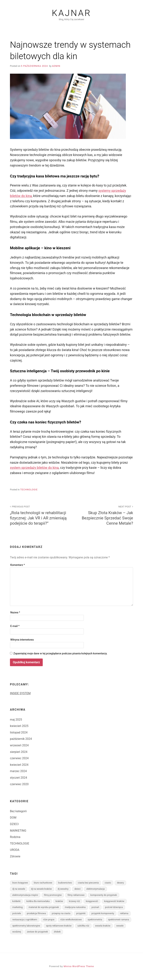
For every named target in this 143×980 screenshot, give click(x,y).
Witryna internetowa (22, 640)
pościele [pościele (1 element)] (17, 913)
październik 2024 (21, 739)
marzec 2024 (18, 771)
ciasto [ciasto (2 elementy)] (108, 883)
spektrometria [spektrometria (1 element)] (95, 919)
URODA (15, 850)
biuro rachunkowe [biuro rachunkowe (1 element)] (43, 883)
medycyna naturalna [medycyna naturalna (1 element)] (75, 907)
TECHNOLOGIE (29, 490)
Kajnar (71, 13)
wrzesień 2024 (19, 745)
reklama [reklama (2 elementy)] (124, 913)
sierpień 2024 (19, 752)
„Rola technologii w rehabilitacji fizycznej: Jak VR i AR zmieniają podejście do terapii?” (39, 515)
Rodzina (15, 837)
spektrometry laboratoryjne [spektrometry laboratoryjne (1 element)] (26, 926)
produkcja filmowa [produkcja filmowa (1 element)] (36, 913)
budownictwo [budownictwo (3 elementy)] (65, 883)
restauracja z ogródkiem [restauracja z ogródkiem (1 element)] (25, 919)
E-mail (15, 626)
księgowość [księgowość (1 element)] (92, 901)
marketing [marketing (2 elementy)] (17, 907)
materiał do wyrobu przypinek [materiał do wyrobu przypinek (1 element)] (44, 907)
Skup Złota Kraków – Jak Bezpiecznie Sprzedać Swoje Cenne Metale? (104, 515)
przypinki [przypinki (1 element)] (81, 913)
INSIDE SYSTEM (20, 693)
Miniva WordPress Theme (79, 966)
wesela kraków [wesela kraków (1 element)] (103, 926)
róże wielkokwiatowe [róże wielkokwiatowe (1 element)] (71, 919)
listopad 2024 (19, 732)
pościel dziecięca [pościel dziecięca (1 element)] (114, 907)
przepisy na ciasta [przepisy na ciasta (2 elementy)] (61, 913)
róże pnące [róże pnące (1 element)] (49, 919)
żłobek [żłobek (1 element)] (57, 932)
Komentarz (18, 565)
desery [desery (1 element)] (120, 883)
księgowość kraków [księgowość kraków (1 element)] (114, 901)
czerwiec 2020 (19, 784)
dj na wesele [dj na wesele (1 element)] (19, 889)
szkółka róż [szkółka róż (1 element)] (83, 926)
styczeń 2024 (18, 778)
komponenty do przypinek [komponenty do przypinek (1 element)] (104, 895)
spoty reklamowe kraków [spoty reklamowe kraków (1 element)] (59, 926)
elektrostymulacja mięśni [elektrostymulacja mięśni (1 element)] (25, 895)
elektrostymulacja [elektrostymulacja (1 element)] (95, 889)
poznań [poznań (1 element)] (95, 907)
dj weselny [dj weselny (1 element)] (63, 889)
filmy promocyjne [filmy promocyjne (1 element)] (53, 895)
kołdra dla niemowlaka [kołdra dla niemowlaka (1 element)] (38, 901)
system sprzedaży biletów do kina (34, 468)
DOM (13, 818)
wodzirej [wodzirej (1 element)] (17, 932)
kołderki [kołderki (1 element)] (16, 901)
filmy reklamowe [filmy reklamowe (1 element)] (76, 895)
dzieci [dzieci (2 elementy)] (77, 889)
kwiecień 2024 (19, 765)
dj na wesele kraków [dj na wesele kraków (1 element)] (41, 889)
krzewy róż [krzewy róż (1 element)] (74, 901)
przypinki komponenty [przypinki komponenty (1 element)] (103, 913)
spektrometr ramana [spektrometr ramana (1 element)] (119, 919)
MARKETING (18, 831)
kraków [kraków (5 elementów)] (59, 901)
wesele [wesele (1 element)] (120, 926)
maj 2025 (16, 720)
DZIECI (14, 824)
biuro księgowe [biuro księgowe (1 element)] (20, 883)
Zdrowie (15, 856)
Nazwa (15, 613)
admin (56, 66)
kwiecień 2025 (19, 726)
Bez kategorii (18, 811)
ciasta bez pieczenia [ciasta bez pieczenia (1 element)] (88, 883)
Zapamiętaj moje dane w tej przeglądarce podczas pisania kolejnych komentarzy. (60, 654)
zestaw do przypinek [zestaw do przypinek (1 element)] (37, 932)
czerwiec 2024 (19, 758)
